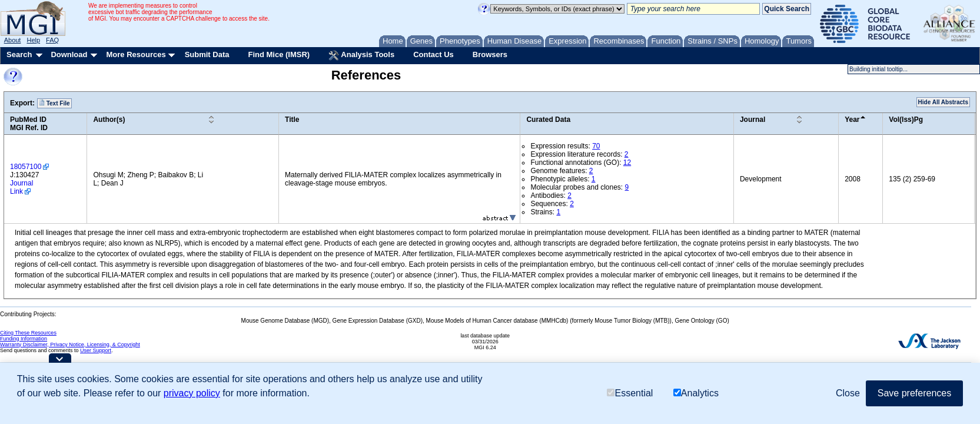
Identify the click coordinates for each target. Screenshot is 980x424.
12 (627, 163)
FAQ (52, 40)
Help (33, 40)
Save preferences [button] (914, 393)
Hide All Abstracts (943, 102)
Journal (753, 120)
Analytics (696, 393)
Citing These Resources (28, 333)
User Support (96, 350)
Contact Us (433, 54)
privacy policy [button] (192, 393)
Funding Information (24, 339)
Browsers (490, 54)
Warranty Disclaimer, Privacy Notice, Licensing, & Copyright (70, 344)
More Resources (136, 54)
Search (19, 54)
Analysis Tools (361, 55)
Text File (54, 103)
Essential (630, 393)
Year (852, 120)
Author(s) (109, 120)
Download (69, 54)
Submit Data (207, 54)
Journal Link (21, 187)
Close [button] (848, 393)
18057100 (26, 167)
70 (596, 146)
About (13, 40)
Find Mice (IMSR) (279, 54)
